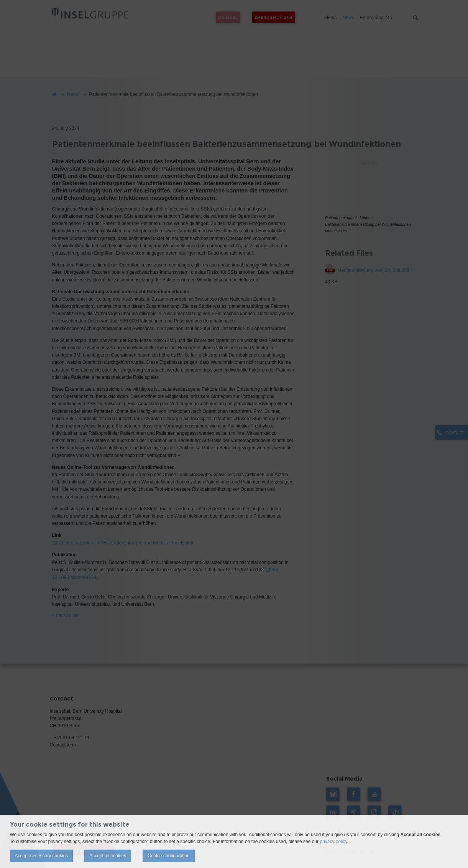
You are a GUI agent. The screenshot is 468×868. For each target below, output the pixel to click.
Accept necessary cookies (42, 856)
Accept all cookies (108, 856)
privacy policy (333, 842)
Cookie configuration (168, 856)
